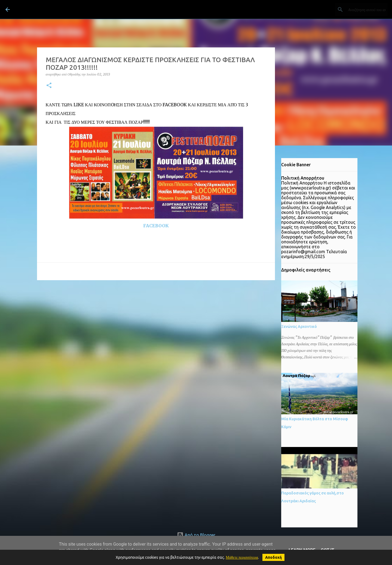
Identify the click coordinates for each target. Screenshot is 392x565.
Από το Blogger (196, 535)
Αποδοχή (273, 557)
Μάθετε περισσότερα (242, 557)
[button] (49, 86)
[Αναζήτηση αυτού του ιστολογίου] (359, 10)
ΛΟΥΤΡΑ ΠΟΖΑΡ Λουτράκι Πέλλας (80, 9)
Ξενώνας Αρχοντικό (299, 327)
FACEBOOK (156, 226)
